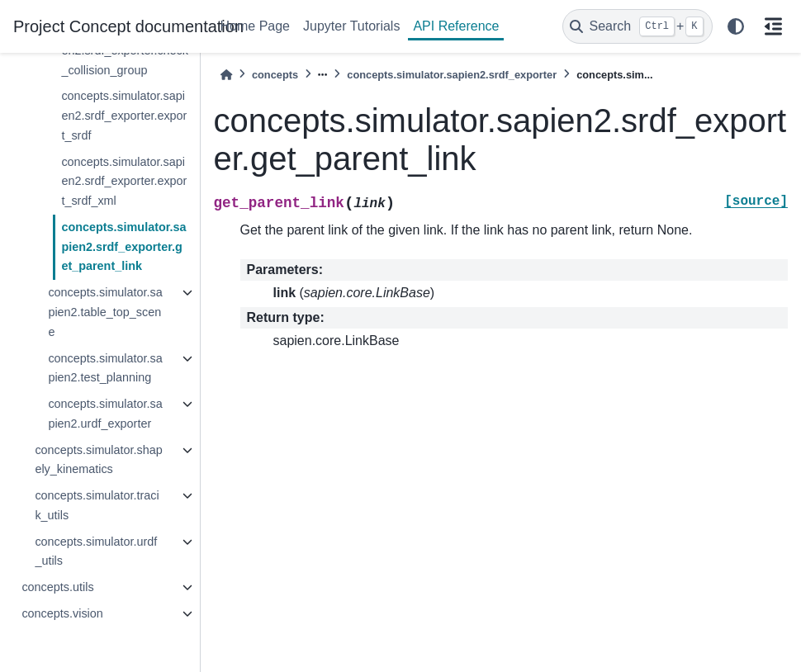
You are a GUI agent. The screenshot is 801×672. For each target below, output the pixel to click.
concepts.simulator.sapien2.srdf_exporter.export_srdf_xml (124, 182)
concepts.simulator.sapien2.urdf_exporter (105, 414)
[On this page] (773, 26)
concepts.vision (62, 613)
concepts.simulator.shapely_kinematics (98, 460)
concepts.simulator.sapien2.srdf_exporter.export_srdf (124, 116)
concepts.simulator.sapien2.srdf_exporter (452, 75)
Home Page (256, 26)
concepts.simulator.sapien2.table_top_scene (105, 312)
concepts (275, 75)
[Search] (637, 26)
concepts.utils (57, 587)
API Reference (456, 26)
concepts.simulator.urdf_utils (96, 551)
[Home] (226, 75)
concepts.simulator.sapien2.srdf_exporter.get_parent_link (123, 247)
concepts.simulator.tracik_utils (97, 505)
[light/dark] (736, 26)
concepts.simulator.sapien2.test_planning (105, 368)
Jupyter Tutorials (351, 26)
